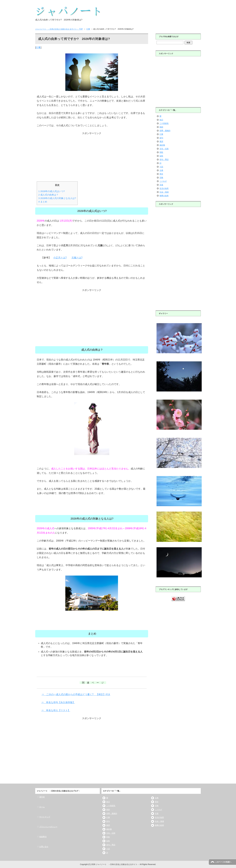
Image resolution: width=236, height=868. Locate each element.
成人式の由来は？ (48, 195)
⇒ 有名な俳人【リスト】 (56, 710)
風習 (161, 141)
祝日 (161, 120)
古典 (161, 170)
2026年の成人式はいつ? (52, 191)
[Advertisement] (92, 157)
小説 (161, 167)
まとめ (43, 202)
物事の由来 (164, 196)
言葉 (161, 185)
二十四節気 (164, 123)
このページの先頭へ (223, 862)
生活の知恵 (164, 188)
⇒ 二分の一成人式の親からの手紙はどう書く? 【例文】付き (76, 694)
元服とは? (77, 258)
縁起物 (162, 145)
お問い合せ (44, 847)
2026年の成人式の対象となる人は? (57, 198)
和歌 (161, 152)
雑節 (161, 127)
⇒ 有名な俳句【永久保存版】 (58, 702)
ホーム (42, 807)
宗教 (161, 178)
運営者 (42, 797)
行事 (38, 47)
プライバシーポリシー (48, 827)
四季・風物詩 (165, 131)
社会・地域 (164, 192)
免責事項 (43, 837)
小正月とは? (60, 258)
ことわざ (163, 181)
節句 (161, 138)
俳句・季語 (164, 160)
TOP (59, 29)
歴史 (161, 174)
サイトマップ (45, 817)
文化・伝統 (164, 149)
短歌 (161, 156)
